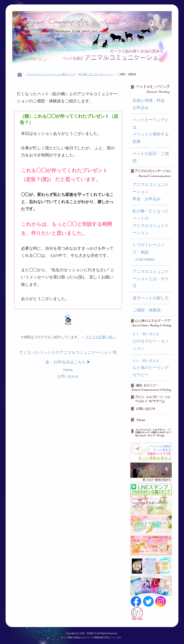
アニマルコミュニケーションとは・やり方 (151, 279)
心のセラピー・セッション (151, 341)
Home (68, 370)
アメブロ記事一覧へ (100, 337)
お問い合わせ (68, 376)
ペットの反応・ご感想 (151, 157)
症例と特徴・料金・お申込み (151, 104)
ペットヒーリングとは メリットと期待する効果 (151, 131)
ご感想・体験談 (147, 310)
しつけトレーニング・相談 (149, 252)
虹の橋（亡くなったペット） (96, 74)
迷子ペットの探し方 (151, 298)
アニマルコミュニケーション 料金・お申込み (151, 192)
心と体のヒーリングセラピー (151, 368)
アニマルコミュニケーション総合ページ (51, 74)
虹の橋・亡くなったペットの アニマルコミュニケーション (151, 222)
